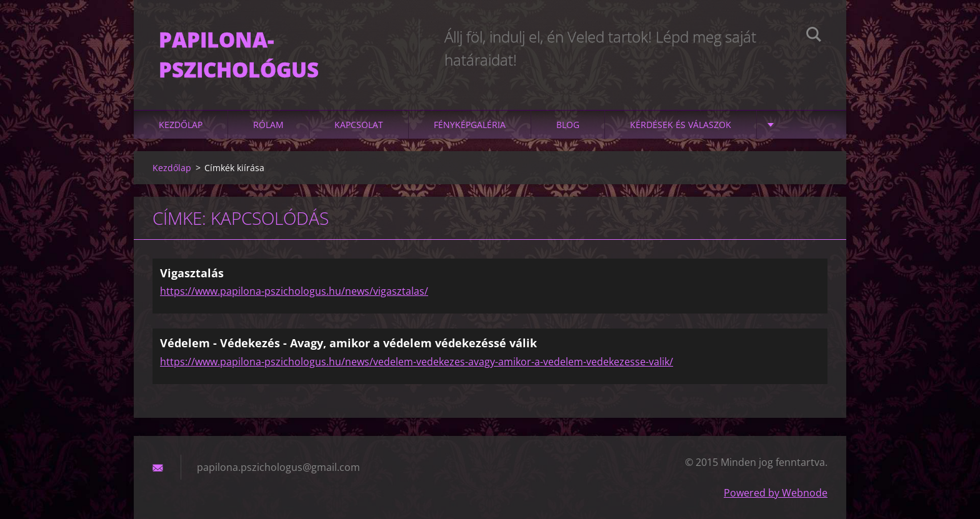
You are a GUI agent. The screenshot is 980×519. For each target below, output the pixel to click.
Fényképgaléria (470, 125)
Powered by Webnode (776, 493)
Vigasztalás (192, 273)
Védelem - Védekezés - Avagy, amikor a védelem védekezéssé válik (348, 343)
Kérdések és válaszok (681, 125)
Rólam (268, 125)
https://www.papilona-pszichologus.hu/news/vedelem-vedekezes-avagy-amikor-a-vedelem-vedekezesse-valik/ (417, 362)
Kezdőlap (181, 125)
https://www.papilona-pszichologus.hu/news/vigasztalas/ (294, 291)
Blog (568, 125)
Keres (814, 36)
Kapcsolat (359, 125)
